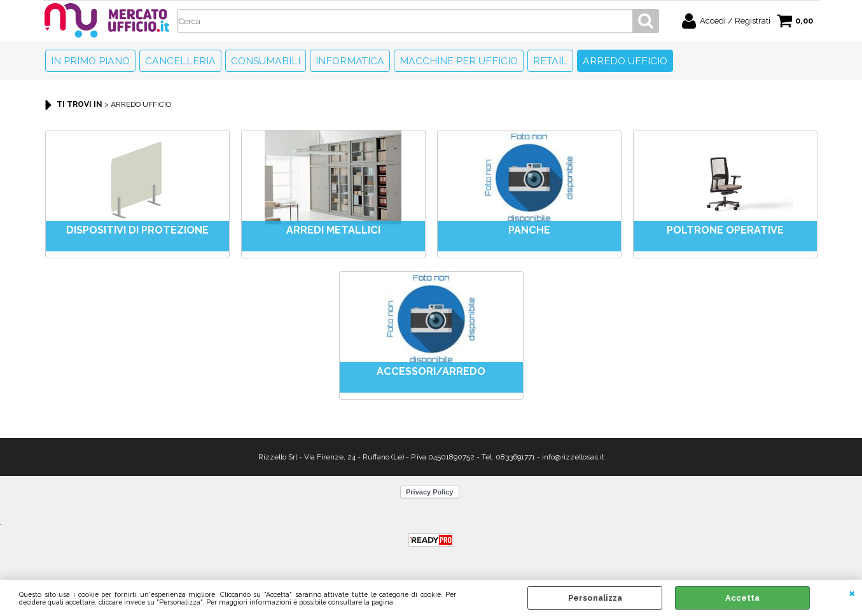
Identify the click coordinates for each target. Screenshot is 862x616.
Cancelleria (180, 61)
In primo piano (90, 61)
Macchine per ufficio (459, 61)
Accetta (742, 598)
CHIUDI (852, 592)
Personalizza (595, 598)
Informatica (350, 61)
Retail (550, 61)
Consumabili (266, 61)
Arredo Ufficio (625, 61)
